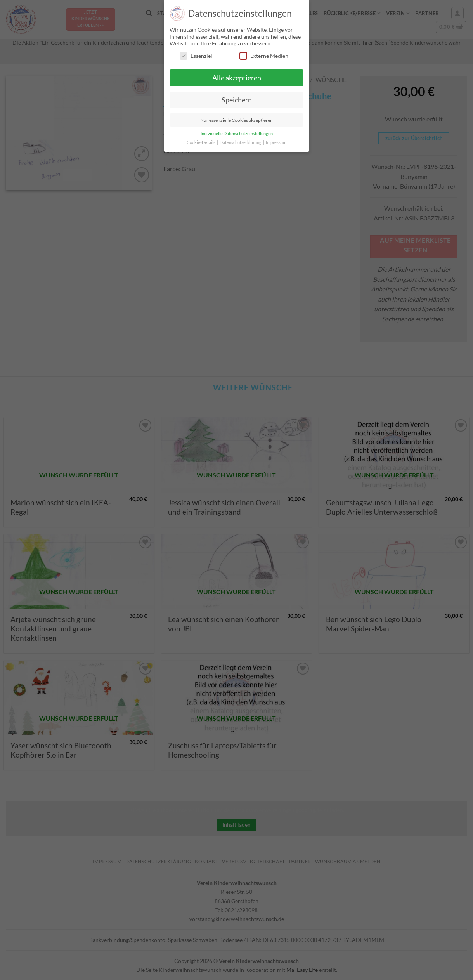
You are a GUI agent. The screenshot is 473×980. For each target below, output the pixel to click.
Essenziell (197, 56)
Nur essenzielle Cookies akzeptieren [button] (236, 120)
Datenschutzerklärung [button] (241, 142)
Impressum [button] (276, 142)
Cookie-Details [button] (201, 142)
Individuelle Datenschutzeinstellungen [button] (237, 134)
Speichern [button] (237, 100)
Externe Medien (264, 56)
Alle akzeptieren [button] (237, 78)
